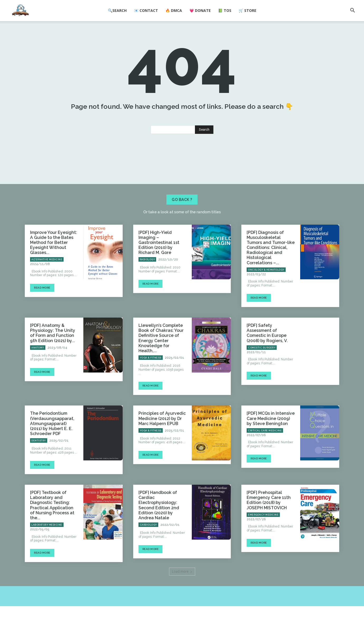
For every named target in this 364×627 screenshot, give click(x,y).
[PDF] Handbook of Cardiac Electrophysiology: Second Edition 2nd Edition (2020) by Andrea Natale (159, 526)
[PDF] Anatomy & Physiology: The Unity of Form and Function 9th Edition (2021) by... (53, 354)
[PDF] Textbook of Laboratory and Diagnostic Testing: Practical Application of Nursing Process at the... (52, 526)
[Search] (204, 150)
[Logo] (20, 11)
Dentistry (39, 462)
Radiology (147, 281)
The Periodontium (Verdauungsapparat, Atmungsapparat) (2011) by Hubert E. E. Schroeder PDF (52, 445)
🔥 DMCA (174, 10)
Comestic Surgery (262, 369)
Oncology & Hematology (266, 291)
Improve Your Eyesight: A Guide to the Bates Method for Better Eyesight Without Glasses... (54, 264)
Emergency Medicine (263, 536)
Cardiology (148, 546)
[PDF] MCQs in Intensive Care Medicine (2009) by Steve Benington (271, 439)
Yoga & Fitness (151, 379)
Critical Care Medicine (265, 452)
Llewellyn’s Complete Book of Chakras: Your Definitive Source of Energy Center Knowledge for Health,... (161, 359)
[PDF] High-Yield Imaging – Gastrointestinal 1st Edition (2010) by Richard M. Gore (159, 264)
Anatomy (38, 369)
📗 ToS (225, 10)
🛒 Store (248, 10)
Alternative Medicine (47, 281)
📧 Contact (146, 10)
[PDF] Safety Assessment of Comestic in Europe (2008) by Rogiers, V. (267, 354)
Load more (182, 592)
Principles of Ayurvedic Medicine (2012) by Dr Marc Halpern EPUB (162, 439)
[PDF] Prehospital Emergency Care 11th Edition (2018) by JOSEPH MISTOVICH (269, 521)
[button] (352, 11)
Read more (42, 309)
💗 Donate (200, 10)
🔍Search (117, 10)
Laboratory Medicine (47, 546)
